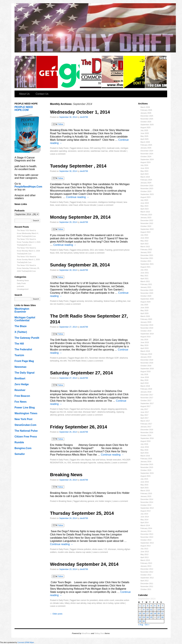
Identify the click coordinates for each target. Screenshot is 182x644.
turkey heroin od (81, 253)
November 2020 (147, 293)
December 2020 (147, 290)
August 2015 (146, 476)
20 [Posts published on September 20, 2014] (159, 614)
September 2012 (147, 578)
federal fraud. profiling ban (115, 301)
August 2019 (146, 337)
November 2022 (147, 223)
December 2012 (147, 569)
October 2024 (146, 157)
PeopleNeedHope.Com (28, 187)
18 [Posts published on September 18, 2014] (151, 614)
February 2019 (146, 354)
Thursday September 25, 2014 (82, 513)
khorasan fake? (90, 412)
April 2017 (145, 418)
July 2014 (144, 514)
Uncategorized (23, 289)
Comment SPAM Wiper (26, 642)
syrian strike (120, 603)
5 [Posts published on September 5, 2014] (155, 606)
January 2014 (146, 531)
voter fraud (73, 205)
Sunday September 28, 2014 (80, 265)
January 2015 (146, 496)
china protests (83, 250)
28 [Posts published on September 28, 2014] (162, 617)
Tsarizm (19, 355)
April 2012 (145, 581)
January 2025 (146, 148)
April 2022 (145, 244)
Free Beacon (22, 396)
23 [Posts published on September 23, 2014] (144, 617)
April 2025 (145, 139)
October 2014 (146, 505)
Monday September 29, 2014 (80, 217)
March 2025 (145, 142)
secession (72, 151)
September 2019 (147, 334)
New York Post (23, 419)
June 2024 (145, 168)
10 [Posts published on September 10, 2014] (147, 610)
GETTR (47, 72)
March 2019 (145, 351)
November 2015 (147, 467)
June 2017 (145, 412)
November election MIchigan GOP (104, 358)
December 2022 (147, 220)
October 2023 (146, 191)
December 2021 (147, 255)
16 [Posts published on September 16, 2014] (144, 614)
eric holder (99, 250)
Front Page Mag (24, 361)
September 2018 (147, 369)
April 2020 (145, 313)
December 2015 (147, 464)
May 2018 (144, 380)
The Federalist (23, 349)
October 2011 (146, 589)
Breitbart (20, 378)
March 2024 (145, 177)
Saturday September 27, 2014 (81, 373)
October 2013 (146, 540)
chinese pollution (84, 549)
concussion (92, 202)
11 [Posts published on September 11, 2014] (151, 610)
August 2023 (146, 197)
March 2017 (145, 421)
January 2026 (146, 113)
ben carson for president (87, 600)
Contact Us (42, 94)
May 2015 (144, 485)
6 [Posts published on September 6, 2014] (159, 606)
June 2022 (145, 238)
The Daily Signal (25, 373)
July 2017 (144, 409)
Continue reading (78, 197)
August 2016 (146, 441)
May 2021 (144, 276)
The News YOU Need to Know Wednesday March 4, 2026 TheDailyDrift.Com (28, 233)
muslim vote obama (66, 552)
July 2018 (144, 374)
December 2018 (147, 360)
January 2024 (146, 183)
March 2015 (145, 491)
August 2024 (146, 162)
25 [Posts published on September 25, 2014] (151, 617)
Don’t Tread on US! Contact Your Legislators (134, 72)
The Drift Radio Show (77, 361)
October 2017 (146, 401)
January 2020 (146, 322)
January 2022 (146, 252)
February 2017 (146, 424)
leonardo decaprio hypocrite (84, 463)
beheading (98, 301)
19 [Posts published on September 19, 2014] (155, 614)
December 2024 (147, 151)
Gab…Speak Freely (69, 72)
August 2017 (146, 406)
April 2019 (145, 348)
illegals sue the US (58, 412)
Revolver (20, 390)
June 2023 (145, 203)
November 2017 (147, 398)
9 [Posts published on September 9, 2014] (144, 610)
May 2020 (144, 310)
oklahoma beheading (106, 412)
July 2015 (144, 479)
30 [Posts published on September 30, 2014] (144, 621)
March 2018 (145, 386)
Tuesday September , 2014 (78, 166)
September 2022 (147, 229)
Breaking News (23, 280)
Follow (58, 124)
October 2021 (146, 261)
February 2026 (146, 110)
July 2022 (144, 235)
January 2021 (146, 287)
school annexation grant (75, 415)
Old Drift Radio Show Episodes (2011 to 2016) (113, 72)
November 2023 (147, 188)
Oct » (147, 625)
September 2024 (147, 159)
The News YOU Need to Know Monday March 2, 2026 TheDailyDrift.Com (28, 251)
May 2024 (144, 171)
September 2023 (147, 194)
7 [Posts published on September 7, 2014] (162, 606)
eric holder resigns (103, 501)
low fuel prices (66, 253)
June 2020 (145, 308)
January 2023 (146, 218)
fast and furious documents (88, 409)
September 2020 (147, 299)
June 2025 (145, 133)
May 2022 (144, 241)
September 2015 (147, 473)
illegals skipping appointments (114, 409)
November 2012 (147, 572)
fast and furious (99, 460)
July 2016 (144, 444)
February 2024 (146, 180)
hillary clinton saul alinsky (76, 603)
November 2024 (147, 154)
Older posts (56, 614)
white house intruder (118, 151)
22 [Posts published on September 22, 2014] (140, 617)
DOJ (92, 250)
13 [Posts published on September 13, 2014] (159, 610)
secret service (84, 151)
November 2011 (147, 586)
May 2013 (144, 554)
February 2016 (146, 459)
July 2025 (144, 130)
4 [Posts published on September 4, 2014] (151, 606)
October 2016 (146, 435)
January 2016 (146, 461)
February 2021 (146, 284)
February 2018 (146, 389)
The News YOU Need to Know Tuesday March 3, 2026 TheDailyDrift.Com (29, 242)
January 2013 (146, 566)
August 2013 (146, 546)
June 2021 (145, 273)
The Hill (19, 344)
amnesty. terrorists (85, 301)
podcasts (20, 286)
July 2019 (144, 340)
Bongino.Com (23, 448)
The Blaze (21, 326)
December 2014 (147, 499)
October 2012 (146, 575)
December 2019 (147, 325)
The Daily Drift (25, 72)
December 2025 (147, 116)
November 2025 (147, 119)
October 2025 (146, 122)
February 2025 (146, 145)
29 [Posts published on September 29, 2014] (140, 621)
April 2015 (145, 488)
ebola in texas (83, 148)
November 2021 (147, 258)
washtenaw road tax (99, 151)
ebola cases (97, 549)
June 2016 (145, 447)
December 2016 (147, 430)
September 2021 (147, 264)
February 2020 (146, 319)
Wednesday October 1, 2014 (80, 112)
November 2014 (147, 502)
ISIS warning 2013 (98, 148)
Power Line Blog (25, 408)
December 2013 (147, 534)
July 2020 (144, 305)
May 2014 (144, 520)
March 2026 (145, 107)
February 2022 (146, 249)
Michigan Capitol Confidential (25, 319)
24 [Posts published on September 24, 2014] (147, 617)
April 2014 (145, 522)
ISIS (57, 253)
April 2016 (145, 453)
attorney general (87, 501)
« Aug (141, 625)
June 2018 (145, 377)
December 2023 (147, 186)
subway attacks (104, 463)
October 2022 (146, 226)
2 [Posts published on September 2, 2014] (144, 606)
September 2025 (147, 125)
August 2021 (146, 267)
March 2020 (145, 316)
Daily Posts (21, 283)
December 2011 (147, 583)
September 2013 (147, 543)
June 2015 (145, 482)
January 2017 (146, 427)
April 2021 (145, 279)
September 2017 (147, 403)
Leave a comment (58, 154)
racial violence (61, 205)
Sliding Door (99, 633)
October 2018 (146, 366)
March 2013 (145, 560)
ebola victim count (106, 600)
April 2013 (145, 557)
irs (65, 463)
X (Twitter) (21, 332)
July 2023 (144, 200)
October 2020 (146, 296)
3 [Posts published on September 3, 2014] (148, 606)
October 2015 (146, 470)
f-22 (105, 549)
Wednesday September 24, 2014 (84, 564)
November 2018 (147, 363)
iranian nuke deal (74, 412)
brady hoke (82, 202)
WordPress (86, 633)
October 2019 (146, 331)
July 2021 (144, 270)
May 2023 (144, 206)
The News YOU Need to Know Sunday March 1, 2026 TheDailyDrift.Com (28, 259)
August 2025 (146, 127)
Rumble (19, 442)
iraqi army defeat (94, 603)
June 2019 (145, 342)
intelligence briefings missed (110, 202)
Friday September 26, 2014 (78, 427)
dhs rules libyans (84, 460)
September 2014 (147, 508)
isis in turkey (108, 603)
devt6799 (84, 117)
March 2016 (145, 456)
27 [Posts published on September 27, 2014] (159, 617)
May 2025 (144, 136)
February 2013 (146, 563)
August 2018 (146, 371)
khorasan (112, 549)
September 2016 (147, 438)
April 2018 (145, 383)
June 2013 (145, 552)
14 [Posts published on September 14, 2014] (162, 610)
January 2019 (146, 357)
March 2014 (145, 525)
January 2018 (146, 392)
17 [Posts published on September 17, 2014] (147, 614)
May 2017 (144, 415)
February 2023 (146, 215)
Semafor (20, 454)
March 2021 (145, 281)
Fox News (21, 402)
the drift (63, 361)
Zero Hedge (22, 384)
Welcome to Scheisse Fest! (156, 72)
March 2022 (145, 247)
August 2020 (146, 302)
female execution (114, 460)
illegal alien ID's (82, 358)
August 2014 (146, 511)
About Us (24, 94)
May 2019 (144, 345)
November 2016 (147, 432)
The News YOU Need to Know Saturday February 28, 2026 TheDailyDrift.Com (28, 268)
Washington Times (26, 413)
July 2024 (144, 165)
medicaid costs (113, 148)
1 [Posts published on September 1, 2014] (140, 606)
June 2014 (145, 517)
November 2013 (147, 537)
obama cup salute (83, 552)
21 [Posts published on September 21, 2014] (162, 614)
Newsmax (20, 367)
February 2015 (146, 493)
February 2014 (146, 528)
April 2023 (145, 209)
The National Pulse (26, 431)
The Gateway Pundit (27, 338)
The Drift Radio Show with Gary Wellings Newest (91, 72)
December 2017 (147, 395)
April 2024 (145, 174)
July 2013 (144, 549)
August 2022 (146, 232)
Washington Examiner (22, 310)
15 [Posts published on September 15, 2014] (140, 614)
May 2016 (144, 450)
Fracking (109, 250)
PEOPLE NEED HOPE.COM (24, 109)
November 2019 (147, 328)
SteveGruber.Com (25, 425)
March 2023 (145, 212)
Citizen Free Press (26, 437)
